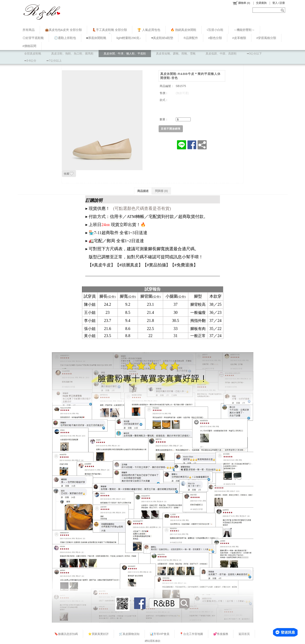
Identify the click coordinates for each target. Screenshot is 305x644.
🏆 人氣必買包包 (149, 30)
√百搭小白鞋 (215, 30)
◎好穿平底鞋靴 (33, 38)
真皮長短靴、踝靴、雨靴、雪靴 (176, 53)
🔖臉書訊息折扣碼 (66, 634)
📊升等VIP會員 (160, 634)
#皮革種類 (239, 38)
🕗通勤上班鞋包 (65, 38)
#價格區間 (30, 46)
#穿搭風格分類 (266, 38)
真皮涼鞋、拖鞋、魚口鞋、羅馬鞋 (72, 53)
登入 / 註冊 (279, 3)
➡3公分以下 (254, 53)
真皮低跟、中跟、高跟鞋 (221, 53)
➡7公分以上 (54, 61)
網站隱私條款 (153, 641)
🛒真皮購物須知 (129, 634)
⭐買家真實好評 (98, 634)
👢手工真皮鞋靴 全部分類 (110, 30)
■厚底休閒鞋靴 (96, 38)
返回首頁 (244, 634)
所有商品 (29, 30)
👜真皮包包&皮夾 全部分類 (63, 30)
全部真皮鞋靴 (33, 53)
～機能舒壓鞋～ (244, 30)
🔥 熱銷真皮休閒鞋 (183, 30)
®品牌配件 (191, 38)
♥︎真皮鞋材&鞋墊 (162, 38)
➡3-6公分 (30, 61)
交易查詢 (261, 3)
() (241, 3)
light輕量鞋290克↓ (129, 38)
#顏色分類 (215, 38)
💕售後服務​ (221, 634)
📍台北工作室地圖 (191, 634)
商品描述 (143, 191)
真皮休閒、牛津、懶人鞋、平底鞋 (125, 53)
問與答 (161, 191)
